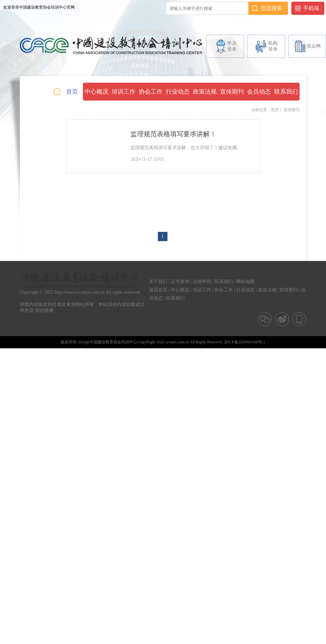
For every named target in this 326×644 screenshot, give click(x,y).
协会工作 (224, 290)
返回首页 (158, 290)
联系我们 (224, 282)
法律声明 (202, 282)
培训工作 (202, 290)
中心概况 (180, 290)
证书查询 (180, 282)
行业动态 (245, 290)
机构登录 (273, 46)
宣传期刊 (289, 290)
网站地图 (245, 282)
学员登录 (232, 46)
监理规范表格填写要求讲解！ (173, 134)
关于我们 (158, 282)
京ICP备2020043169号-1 (245, 342)
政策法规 (267, 290)
